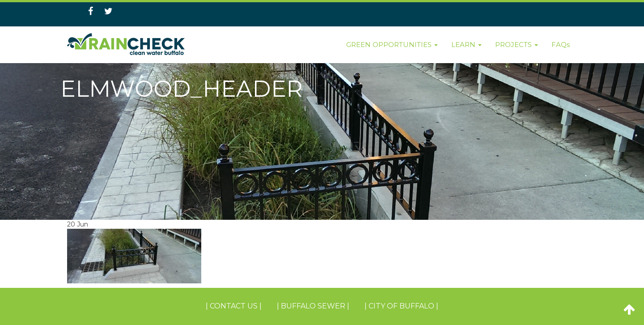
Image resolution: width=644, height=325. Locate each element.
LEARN (466, 45)
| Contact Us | (234, 306)
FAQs (561, 45)
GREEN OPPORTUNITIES (392, 45)
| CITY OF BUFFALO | (401, 306)
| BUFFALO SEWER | (313, 306)
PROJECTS (517, 45)
